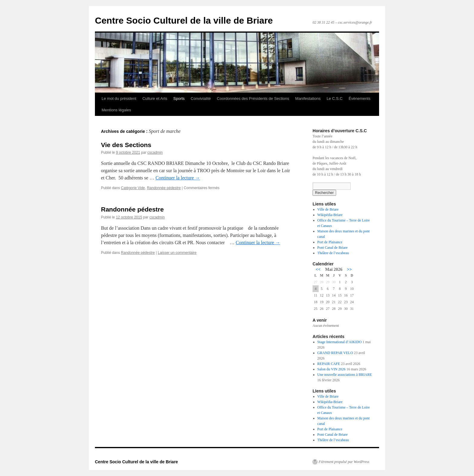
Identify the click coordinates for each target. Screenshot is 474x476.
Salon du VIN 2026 (331, 369)
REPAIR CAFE (329, 364)
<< (318, 269)
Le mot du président (119, 98)
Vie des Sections (126, 145)
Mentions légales (116, 110)
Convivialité (201, 98)
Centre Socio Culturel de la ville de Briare (184, 20)
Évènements (359, 98)
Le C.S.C (334, 98)
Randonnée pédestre (164, 188)
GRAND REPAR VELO (335, 353)
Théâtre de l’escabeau (333, 253)
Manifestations (308, 98)
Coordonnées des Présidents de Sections (253, 98)
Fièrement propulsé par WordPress (344, 462)
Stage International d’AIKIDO (340, 342)
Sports (179, 98)
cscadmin (155, 153)
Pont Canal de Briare (333, 248)
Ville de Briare (328, 209)
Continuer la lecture (178, 178)
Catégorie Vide (133, 188)
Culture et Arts (155, 98)
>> (349, 269)
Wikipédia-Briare (330, 215)
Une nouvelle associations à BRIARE (345, 375)
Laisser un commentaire (177, 253)
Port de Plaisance (330, 242)
